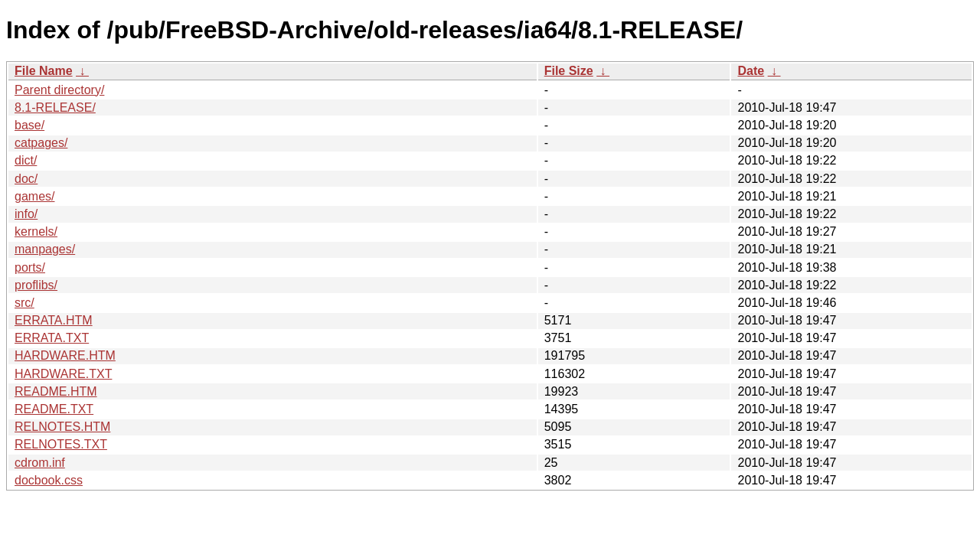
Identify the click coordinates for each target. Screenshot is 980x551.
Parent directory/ (59, 90)
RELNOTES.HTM (62, 427)
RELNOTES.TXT (61, 444)
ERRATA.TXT (52, 338)
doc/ (26, 179)
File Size (569, 71)
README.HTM (56, 391)
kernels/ (36, 231)
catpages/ (41, 143)
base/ (29, 125)
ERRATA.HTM (54, 320)
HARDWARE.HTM (65, 355)
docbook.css (49, 480)
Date (751, 71)
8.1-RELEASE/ (55, 108)
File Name (44, 71)
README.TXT (54, 409)
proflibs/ (36, 285)
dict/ (26, 160)
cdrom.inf (40, 463)
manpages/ (45, 249)
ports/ (30, 267)
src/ (24, 303)
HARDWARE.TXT (63, 374)
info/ (26, 214)
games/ (34, 196)
